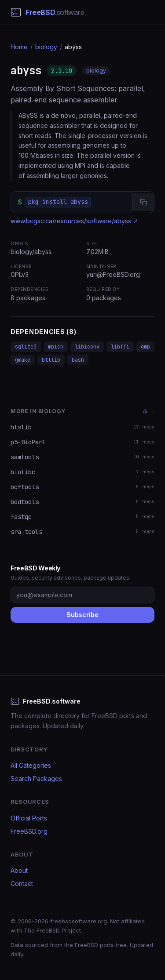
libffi (120, 347)
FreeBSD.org (29, 831)
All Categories (31, 765)
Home (19, 47)
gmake (23, 360)
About (19, 870)
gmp (145, 347)
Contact (22, 884)
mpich (56, 347)
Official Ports (29, 818)
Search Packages (36, 779)
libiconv (87, 347)
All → (149, 411)
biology (46, 47)
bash (78, 360)
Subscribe (82, 615)
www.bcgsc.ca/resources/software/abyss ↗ (74, 221)
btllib (51, 360)
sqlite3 (26, 347)
